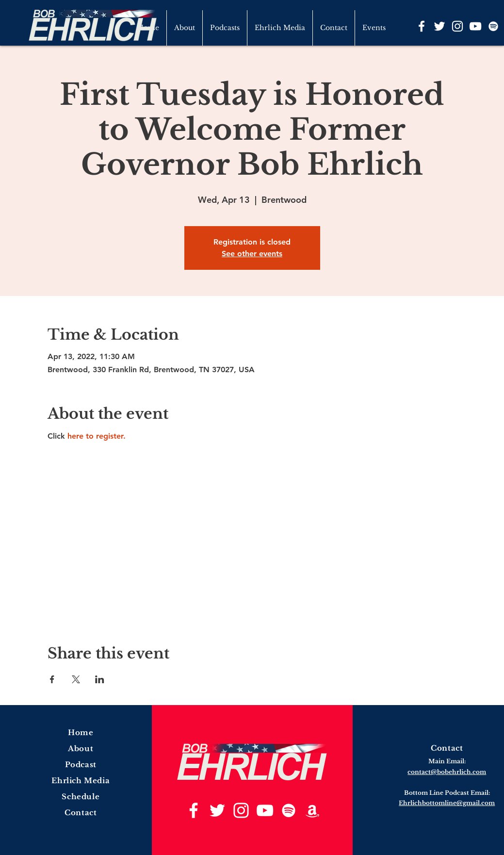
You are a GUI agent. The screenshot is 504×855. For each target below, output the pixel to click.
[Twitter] (439, 26)
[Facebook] (422, 26)
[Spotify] (493, 26)
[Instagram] (457, 26)
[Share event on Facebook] (52, 679)
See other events (252, 254)
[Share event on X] (76, 679)
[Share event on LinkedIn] (100, 679)
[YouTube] (475, 26)
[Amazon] (312, 810)
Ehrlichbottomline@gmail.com (447, 803)
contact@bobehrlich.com (447, 772)
